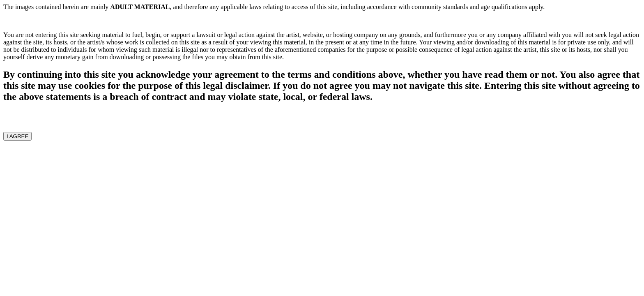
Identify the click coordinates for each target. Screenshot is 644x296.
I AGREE (17, 136)
